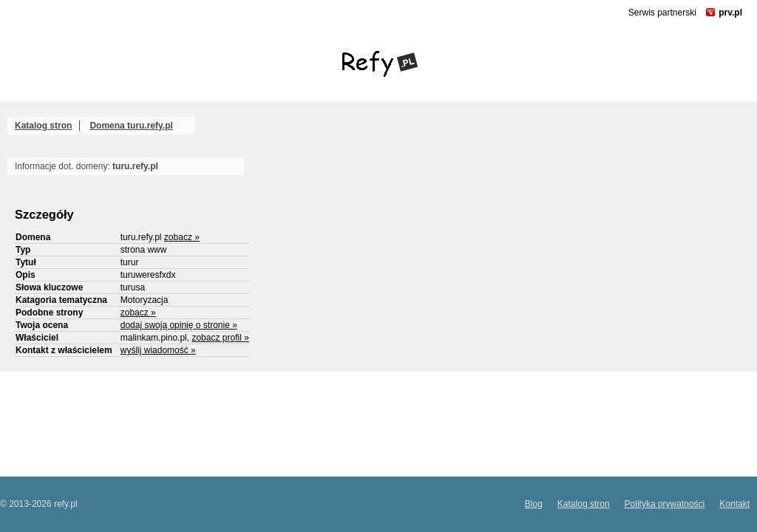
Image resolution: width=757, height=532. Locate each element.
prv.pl (730, 13)
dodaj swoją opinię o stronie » (179, 325)
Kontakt (734, 504)
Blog (534, 504)
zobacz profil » (220, 338)
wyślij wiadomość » (158, 350)
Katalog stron (43, 126)
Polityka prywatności (665, 504)
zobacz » (182, 237)
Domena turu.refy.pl (131, 126)
